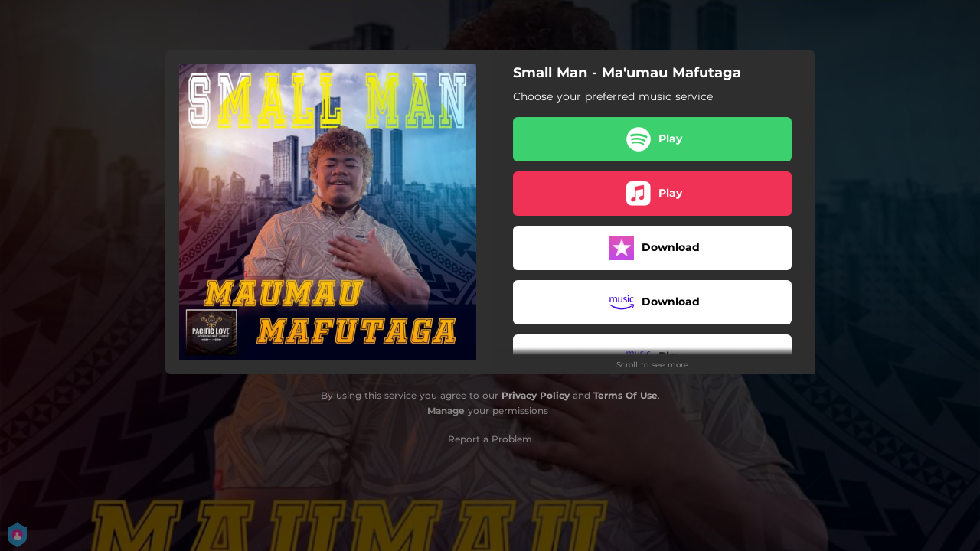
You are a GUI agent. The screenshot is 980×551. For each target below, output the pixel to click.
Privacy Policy (536, 395)
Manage (446, 411)
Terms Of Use (626, 395)
